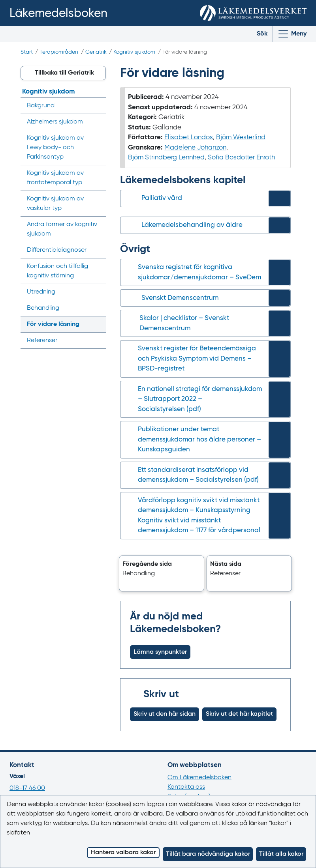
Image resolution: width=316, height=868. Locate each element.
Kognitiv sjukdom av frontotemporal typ (55, 178)
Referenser (42, 340)
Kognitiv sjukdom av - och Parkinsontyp (55, 148)
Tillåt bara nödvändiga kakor (208, 854)
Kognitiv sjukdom (134, 52)
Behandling (43, 308)
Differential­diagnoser (57, 250)
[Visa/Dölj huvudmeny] (292, 34)
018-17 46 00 (27, 788)
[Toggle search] (256, 34)
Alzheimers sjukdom (55, 122)
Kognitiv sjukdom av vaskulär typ (55, 204)
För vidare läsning (53, 324)
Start (27, 52)
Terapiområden (59, 52)
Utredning (41, 292)
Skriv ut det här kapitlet (239, 714)
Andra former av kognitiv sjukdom (62, 229)
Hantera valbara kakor (123, 853)
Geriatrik (96, 52)
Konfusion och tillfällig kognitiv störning (57, 271)
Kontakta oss (186, 787)
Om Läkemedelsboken (199, 778)
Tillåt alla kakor (281, 854)
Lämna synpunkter (160, 652)
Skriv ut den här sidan (165, 714)
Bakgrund (41, 106)
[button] (162, 574)
